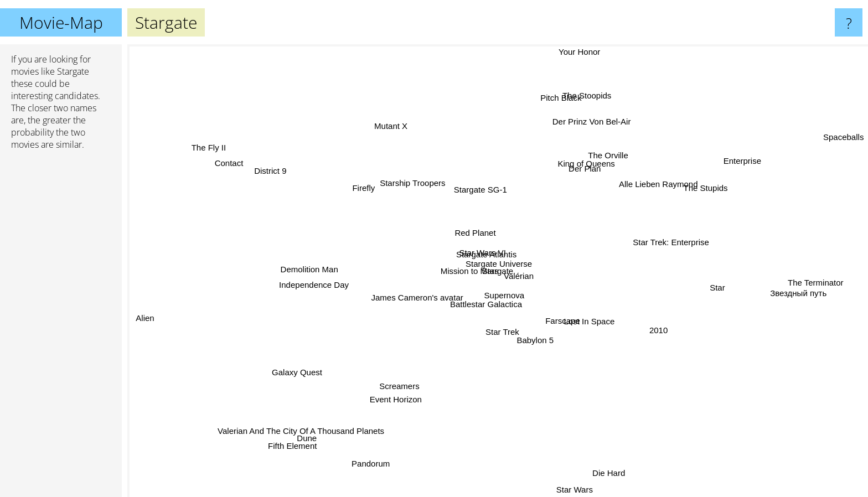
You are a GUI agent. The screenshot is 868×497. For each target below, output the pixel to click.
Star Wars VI (479, 250)
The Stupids (709, 195)
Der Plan (589, 166)
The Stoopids (582, 95)
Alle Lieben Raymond (660, 190)
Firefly (355, 185)
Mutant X (383, 126)
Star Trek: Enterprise (679, 243)
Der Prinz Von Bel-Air (590, 120)
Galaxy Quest (292, 378)
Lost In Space (601, 325)
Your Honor (578, 52)
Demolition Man (307, 263)
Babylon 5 (527, 341)
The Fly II (215, 149)
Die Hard (612, 476)
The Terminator (821, 278)
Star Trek (496, 343)
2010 (660, 325)
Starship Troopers (410, 171)
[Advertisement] (61, 328)
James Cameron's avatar (422, 292)
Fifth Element (282, 452)
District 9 (281, 174)
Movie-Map (61, 22)
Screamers (406, 387)
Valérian (519, 271)
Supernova (497, 303)
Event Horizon (406, 409)
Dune (302, 442)
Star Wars (575, 490)
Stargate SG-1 (468, 195)
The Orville (609, 151)
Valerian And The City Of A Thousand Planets (306, 426)
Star (718, 290)
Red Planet (475, 224)
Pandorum (379, 455)
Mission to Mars (454, 278)
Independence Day (323, 283)
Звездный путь (788, 293)
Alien (143, 311)
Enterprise (738, 164)
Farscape (558, 321)
